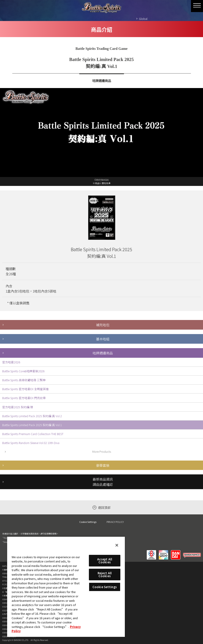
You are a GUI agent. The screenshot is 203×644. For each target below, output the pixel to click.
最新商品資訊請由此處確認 (103, 482)
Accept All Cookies (105, 561)
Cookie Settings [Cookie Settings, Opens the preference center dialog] (105, 587)
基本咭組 (103, 339)
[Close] (117, 545)
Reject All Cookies (105, 575)
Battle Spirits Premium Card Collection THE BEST (33, 434)
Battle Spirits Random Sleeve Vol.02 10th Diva (31, 443)
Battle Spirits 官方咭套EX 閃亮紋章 (24, 398)
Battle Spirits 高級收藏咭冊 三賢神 (24, 380)
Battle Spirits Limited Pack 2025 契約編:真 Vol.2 (32, 416)
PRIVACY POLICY (115, 522)
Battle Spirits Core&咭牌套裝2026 (23, 371)
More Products (102, 451)
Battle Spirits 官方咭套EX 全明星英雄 (25, 389)
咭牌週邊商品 (103, 353)
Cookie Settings (88, 522)
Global (143, 19)
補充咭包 (103, 325)
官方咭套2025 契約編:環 (18, 407)
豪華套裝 (103, 465)
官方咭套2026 (11, 362)
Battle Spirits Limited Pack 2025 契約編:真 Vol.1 (32, 425)
